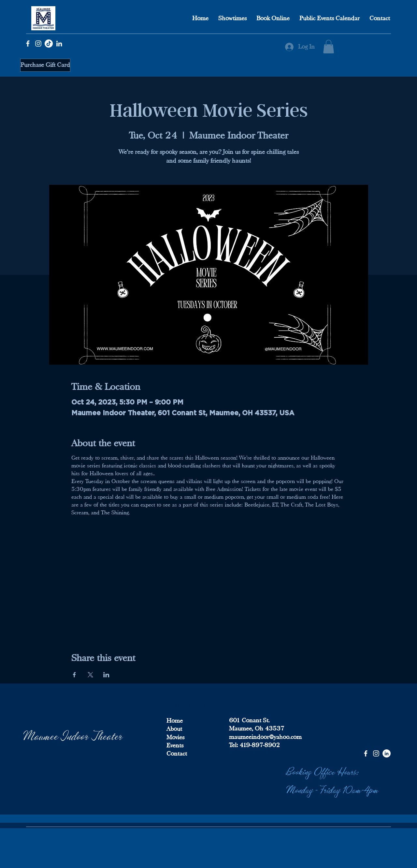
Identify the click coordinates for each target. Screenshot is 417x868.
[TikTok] (49, 44)
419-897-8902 (259, 745)
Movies (175, 737)
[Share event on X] (90, 675)
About (174, 729)
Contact (177, 754)
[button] (329, 47)
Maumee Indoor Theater (73, 735)
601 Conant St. (249, 720)
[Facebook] (28, 44)
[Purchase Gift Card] (45, 65)
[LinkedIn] (59, 44)
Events (175, 745)
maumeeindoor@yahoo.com (265, 737)
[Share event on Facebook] (74, 675)
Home (175, 721)
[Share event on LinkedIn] (106, 675)
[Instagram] (38, 44)
